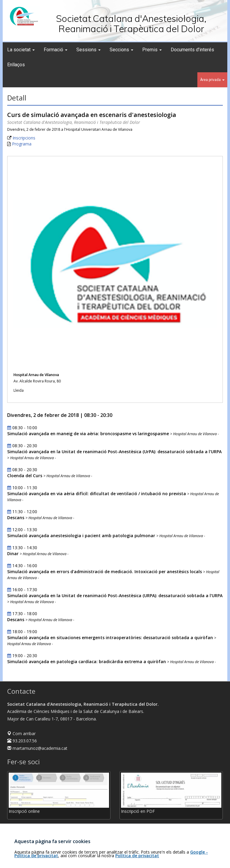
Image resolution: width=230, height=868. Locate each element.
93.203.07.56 (22, 741)
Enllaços (16, 65)
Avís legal (194, 858)
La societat (21, 50)
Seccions (121, 50)
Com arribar (21, 733)
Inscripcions (24, 138)
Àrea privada (212, 80)
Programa (22, 144)
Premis (152, 50)
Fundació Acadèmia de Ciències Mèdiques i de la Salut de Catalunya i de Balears (104, 858)
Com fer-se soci (23, 829)
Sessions (88, 50)
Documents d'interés (192, 50)
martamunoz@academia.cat (37, 748)
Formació (56, 50)
